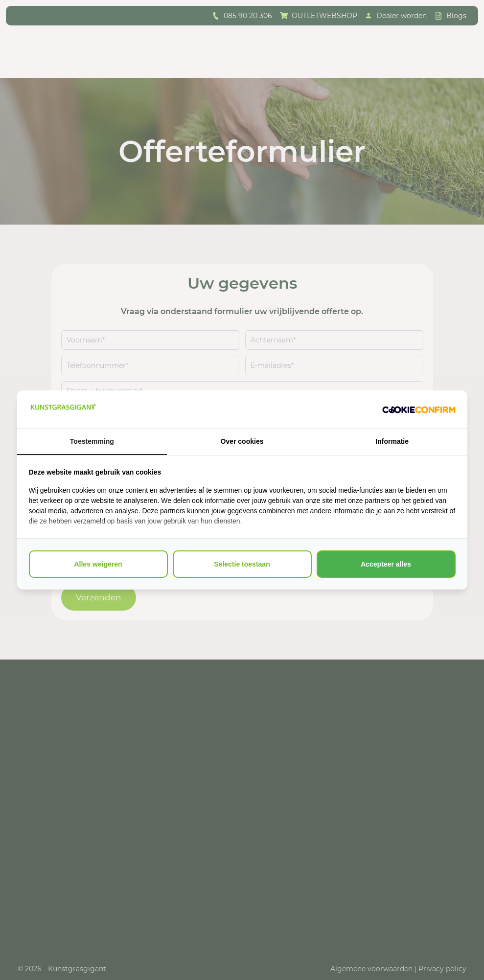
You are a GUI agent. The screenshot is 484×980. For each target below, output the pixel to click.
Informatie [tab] (392, 441)
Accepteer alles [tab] (386, 564)
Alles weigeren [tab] (98, 564)
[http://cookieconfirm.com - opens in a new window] (419, 410)
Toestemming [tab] (92, 441)
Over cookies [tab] (242, 441)
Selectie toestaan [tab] (242, 564)
